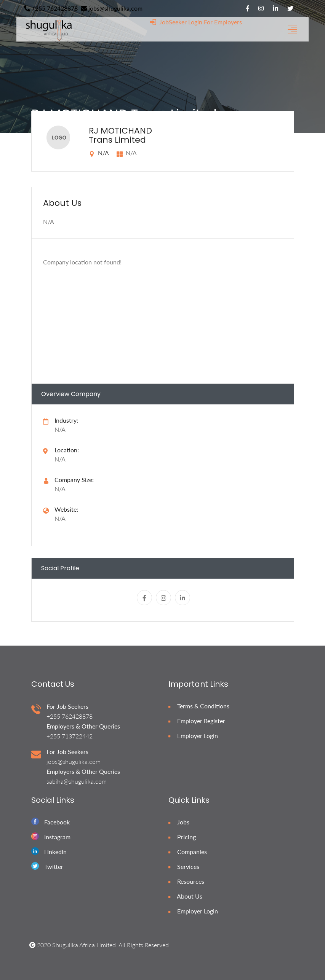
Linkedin (55, 852)
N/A (60, 518)
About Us (185, 896)
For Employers (223, 22)
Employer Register (197, 721)
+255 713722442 (70, 736)
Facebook (57, 822)
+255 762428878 (51, 8)
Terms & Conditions (199, 706)
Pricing (182, 837)
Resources (186, 881)
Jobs (179, 822)
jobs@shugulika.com (112, 8)
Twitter (54, 866)
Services (184, 866)
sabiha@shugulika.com (77, 781)
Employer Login (193, 736)
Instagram (57, 837)
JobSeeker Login (176, 22)
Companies (188, 852)
